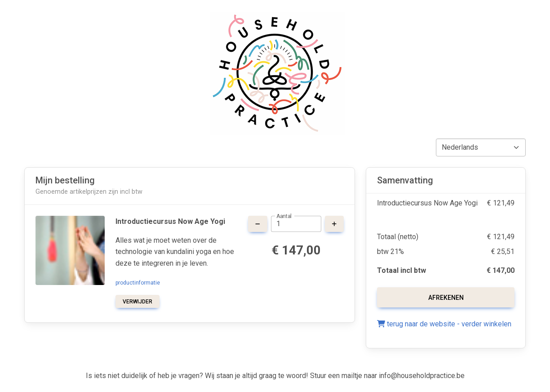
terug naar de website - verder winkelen (444, 324)
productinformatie (138, 283)
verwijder (137, 302)
